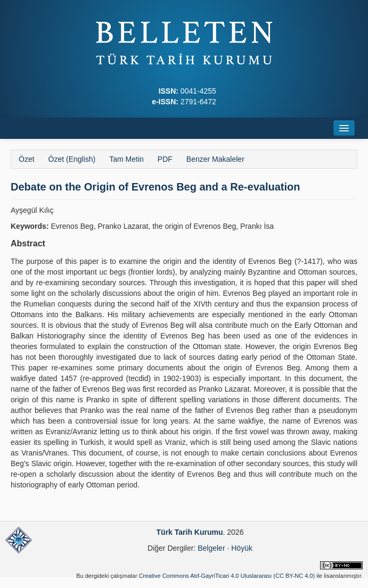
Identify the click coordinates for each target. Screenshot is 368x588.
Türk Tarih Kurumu (190, 532)
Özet (27, 159)
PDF (165, 159)
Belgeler (211, 548)
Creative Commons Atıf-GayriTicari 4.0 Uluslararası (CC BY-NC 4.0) (227, 576)
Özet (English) (72, 159)
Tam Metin (126, 159)
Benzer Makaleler (215, 159)
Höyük (242, 548)
